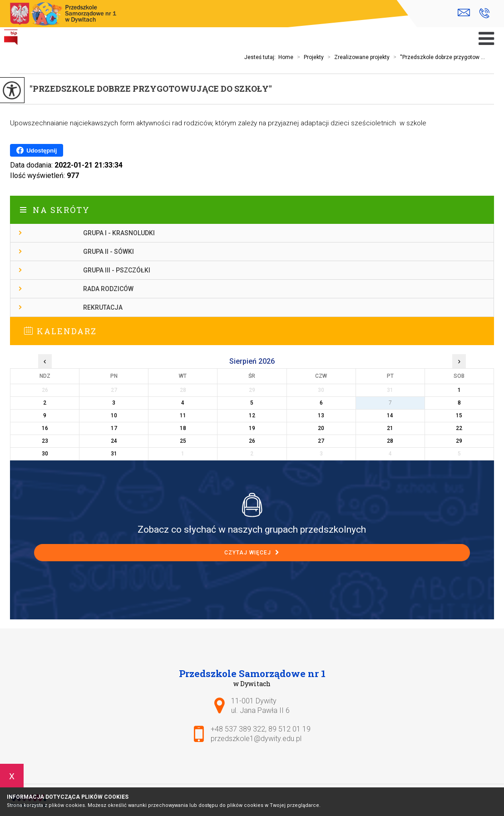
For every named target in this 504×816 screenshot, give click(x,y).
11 (183, 415)
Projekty (309, 57)
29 (459, 441)
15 (459, 415)
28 (390, 441)
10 (114, 415)
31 (114, 454)
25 (183, 441)
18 (183, 428)
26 (252, 441)
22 (459, 428)
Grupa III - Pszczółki (117, 270)
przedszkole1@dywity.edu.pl (464, 13)
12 (252, 415)
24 (114, 441)
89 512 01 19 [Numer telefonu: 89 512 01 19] (289, 729)
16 (45, 428)
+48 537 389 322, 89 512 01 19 (484, 13)
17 (114, 428)
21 (390, 428)
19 (252, 428)
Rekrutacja (103, 307)
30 (45, 454)
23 (45, 441)
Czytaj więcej (252, 553)
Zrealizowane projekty (357, 57)
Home (286, 57)
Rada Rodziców (108, 289)
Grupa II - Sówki (109, 252)
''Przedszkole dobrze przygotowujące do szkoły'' (151, 89)
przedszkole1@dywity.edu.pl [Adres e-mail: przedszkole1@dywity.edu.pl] (256, 739)
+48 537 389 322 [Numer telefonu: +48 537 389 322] (238, 729)
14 (390, 415)
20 (321, 428)
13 (321, 415)
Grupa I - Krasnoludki (119, 233)
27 (321, 441)
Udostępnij (37, 150)
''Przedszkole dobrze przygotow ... (437, 57)
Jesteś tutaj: (261, 57)
